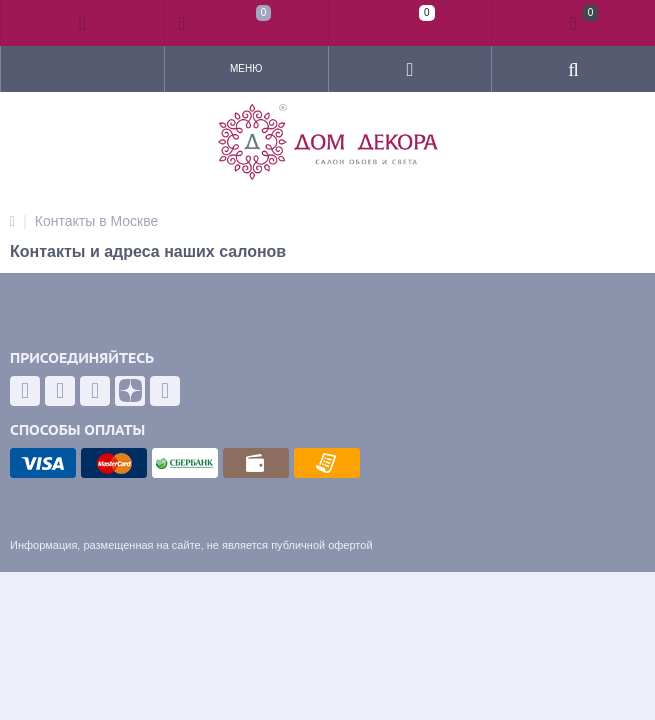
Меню (246, 68)
